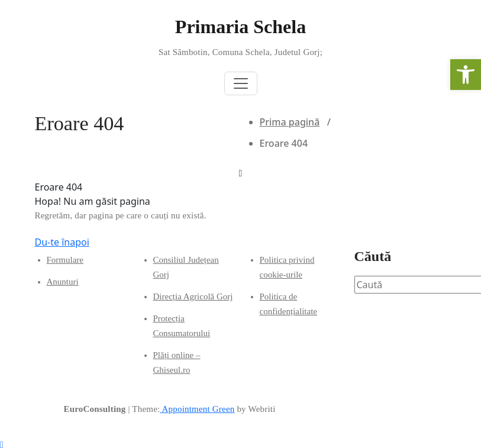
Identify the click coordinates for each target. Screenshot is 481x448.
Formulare (65, 260)
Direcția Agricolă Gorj (193, 296)
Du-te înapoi (62, 242)
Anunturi (63, 282)
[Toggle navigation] (241, 83)
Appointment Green (197, 409)
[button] (466, 75)
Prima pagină (290, 122)
